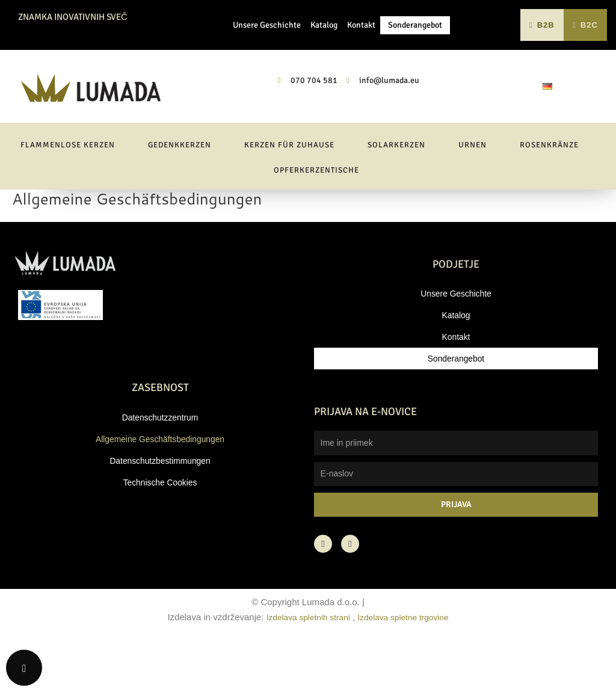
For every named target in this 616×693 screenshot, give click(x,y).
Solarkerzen (396, 191)
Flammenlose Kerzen (68, 191)
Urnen (473, 191)
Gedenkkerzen (180, 191)
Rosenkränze (549, 191)
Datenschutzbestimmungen (160, 507)
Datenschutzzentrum (160, 464)
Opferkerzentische (316, 217)
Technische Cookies (160, 528)
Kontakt (361, 48)
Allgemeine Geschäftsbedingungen (160, 485)
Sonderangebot (415, 48)
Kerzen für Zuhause (289, 191)
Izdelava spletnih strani (304, 663)
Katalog (324, 48)
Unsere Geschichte (267, 48)
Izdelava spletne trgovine (407, 663)
